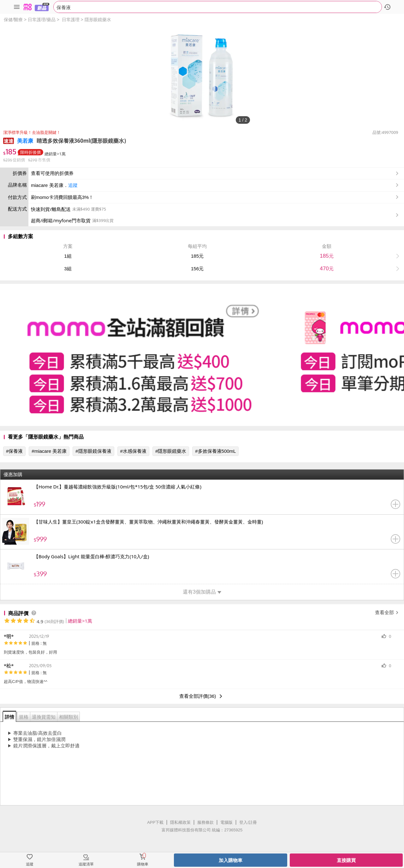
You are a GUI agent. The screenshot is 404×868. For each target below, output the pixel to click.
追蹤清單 (86, 864)
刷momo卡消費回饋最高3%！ (62, 197)
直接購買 (346, 860)
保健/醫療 (13, 20)
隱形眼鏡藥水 (98, 20)
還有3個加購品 (202, 592)
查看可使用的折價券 (215, 173)
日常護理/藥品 (42, 20)
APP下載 (155, 822)
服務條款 (205, 822)
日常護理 (71, 20)
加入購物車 (231, 860)
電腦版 (226, 822)
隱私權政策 (180, 822)
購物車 (143, 864)
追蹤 (73, 185)
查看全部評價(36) (202, 696)
